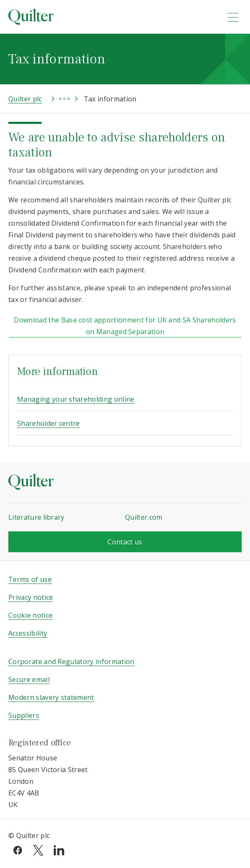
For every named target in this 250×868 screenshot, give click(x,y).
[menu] (233, 17)
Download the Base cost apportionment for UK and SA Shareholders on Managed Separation (125, 326)
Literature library (36, 517)
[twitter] (38, 849)
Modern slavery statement (51, 697)
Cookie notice (30, 615)
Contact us (125, 542)
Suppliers (24, 715)
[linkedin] (59, 849)
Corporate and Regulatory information (71, 662)
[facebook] (18, 849)
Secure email (29, 679)
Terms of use (30, 579)
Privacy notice (31, 597)
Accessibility (28, 633)
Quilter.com (144, 517)
